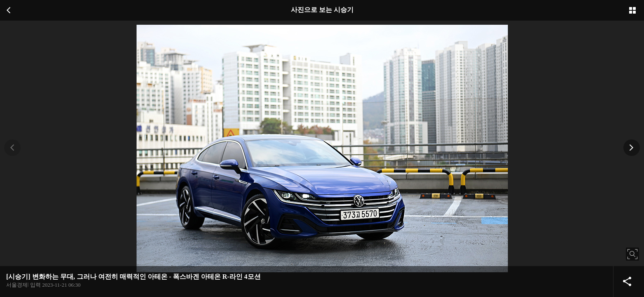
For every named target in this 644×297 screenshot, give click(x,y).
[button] (12, 148)
